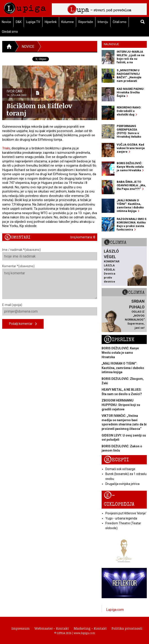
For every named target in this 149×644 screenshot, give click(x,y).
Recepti (116, 460)
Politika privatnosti (127, 628)
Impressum (21, 628)
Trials (6, 148)
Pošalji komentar (23, 324)
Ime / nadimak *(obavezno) (50, 254)
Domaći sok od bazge (120, 469)
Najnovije (111, 44)
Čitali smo (120, 22)
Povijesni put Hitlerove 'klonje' (126, 513)
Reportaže (86, 22)
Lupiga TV (33, 22)
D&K (19, 22)
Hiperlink (51, 22)
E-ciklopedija (119, 499)
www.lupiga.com (84, 633)
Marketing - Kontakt (90, 628)
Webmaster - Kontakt (52, 628)
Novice (28, 47)
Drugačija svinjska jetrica (122, 484)
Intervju (103, 22)
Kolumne (68, 22)
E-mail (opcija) (50, 309)
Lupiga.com (115, 610)
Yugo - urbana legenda (121, 518)
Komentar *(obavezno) (50, 282)
